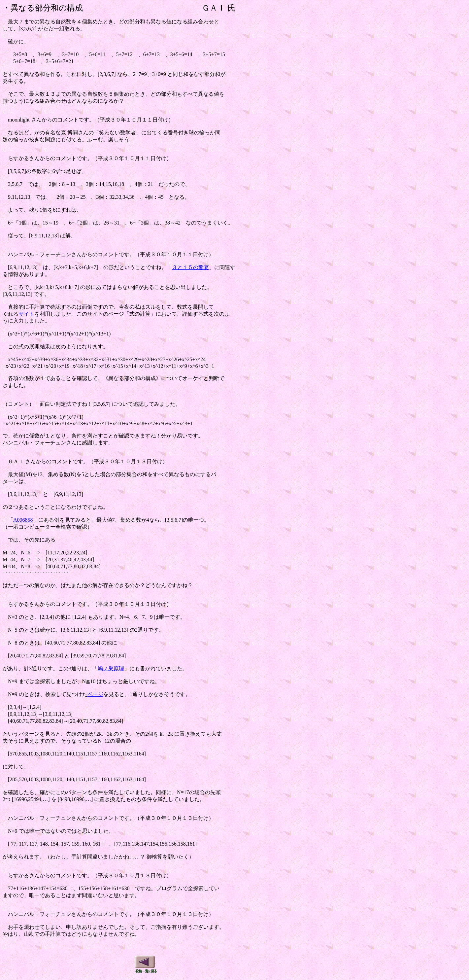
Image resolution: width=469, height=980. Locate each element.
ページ (95, 694)
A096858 (23, 520)
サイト (26, 314)
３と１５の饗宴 (190, 267)
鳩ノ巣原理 (111, 668)
